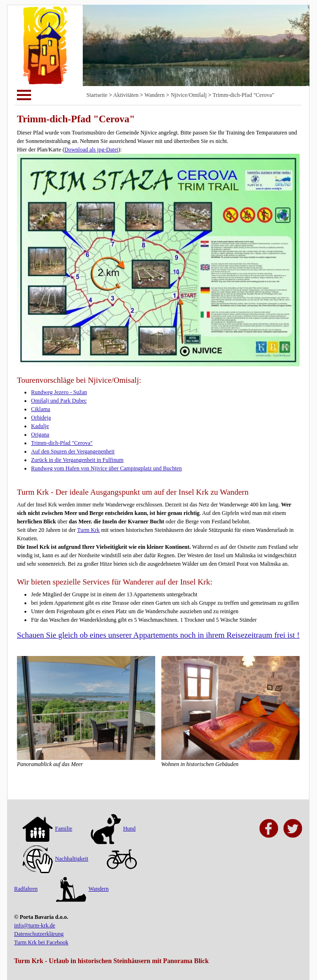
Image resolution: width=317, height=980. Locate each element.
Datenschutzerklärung (39, 934)
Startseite (97, 95)
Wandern (155, 95)
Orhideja (41, 418)
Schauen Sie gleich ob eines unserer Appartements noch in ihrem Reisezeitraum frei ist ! (158, 635)
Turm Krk (88, 530)
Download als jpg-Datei (91, 150)
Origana (40, 435)
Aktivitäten (126, 95)
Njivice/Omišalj (189, 95)
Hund (113, 829)
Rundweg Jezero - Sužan (59, 392)
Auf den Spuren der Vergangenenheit (73, 451)
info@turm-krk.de (35, 925)
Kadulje (40, 426)
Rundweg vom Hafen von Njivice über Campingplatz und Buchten (107, 468)
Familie (48, 829)
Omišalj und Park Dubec (59, 401)
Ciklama (41, 409)
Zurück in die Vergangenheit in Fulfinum (77, 460)
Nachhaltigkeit (55, 859)
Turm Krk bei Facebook (41, 942)
